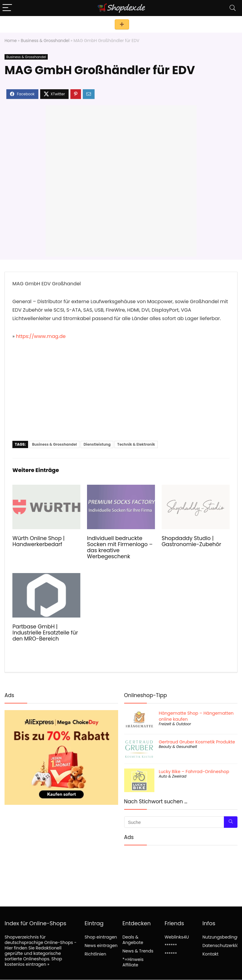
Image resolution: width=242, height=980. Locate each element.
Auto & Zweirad (173, 776)
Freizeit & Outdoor (175, 724)
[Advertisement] (121, 395)
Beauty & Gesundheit (178, 747)
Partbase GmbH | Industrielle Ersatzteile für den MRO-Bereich (45, 633)
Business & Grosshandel (45, 41)
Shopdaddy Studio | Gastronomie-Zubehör (191, 541)
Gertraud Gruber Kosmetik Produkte (197, 742)
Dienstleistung (97, 444)
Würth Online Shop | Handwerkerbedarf (39, 541)
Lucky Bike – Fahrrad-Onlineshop (194, 772)
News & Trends (138, 951)
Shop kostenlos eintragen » (33, 962)
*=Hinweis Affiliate (133, 962)
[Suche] (231, 822)
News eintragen (101, 946)
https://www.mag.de (41, 336)
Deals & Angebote (133, 940)
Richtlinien (95, 954)
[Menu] (7, 8)
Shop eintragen (122, 24)
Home (11, 41)
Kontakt (210, 954)
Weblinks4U (177, 937)
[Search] (233, 8)
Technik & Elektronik (136, 444)
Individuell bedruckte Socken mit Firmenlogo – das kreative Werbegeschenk (120, 547)
